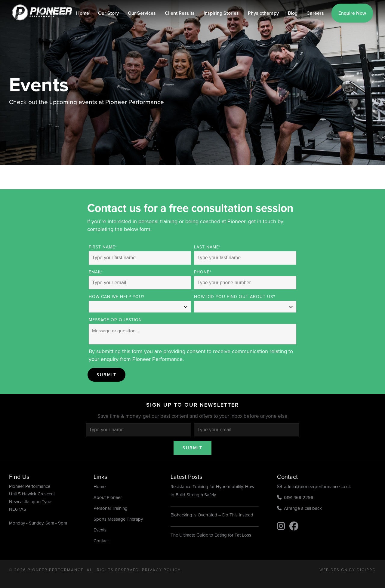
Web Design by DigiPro (348, 570)
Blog (293, 13)
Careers (315, 13)
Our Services (142, 13)
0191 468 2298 (295, 497)
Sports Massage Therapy (118, 519)
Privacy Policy (161, 570)
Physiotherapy (263, 13)
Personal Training (111, 508)
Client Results (180, 13)
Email (96, 272)
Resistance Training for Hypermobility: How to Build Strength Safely (213, 491)
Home (83, 13)
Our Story (108, 13)
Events (100, 530)
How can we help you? (117, 297)
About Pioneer (108, 497)
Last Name (207, 247)
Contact (101, 541)
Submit (106, 375)
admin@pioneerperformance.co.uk (314, 487)
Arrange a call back (299, 508)
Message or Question (115, 320)
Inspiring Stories (221, 13)
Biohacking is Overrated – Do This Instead (212, 515)
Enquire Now (352, 13)
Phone (203, 272)
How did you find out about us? (235, 297)
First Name (103, 247)
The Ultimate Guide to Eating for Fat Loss (211, 535)
